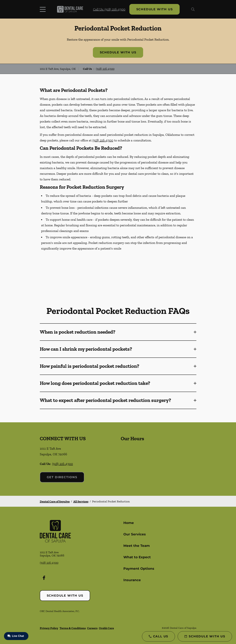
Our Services (135, 534)
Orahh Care (106, 628)
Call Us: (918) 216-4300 (109, 9)
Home (129, 523)
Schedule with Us (155, 9)
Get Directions (62, 477)
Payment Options (139, 569)
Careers (92, 628)
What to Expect (137, 557)
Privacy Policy (49, 628)
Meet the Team (137, 546)
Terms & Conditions (73, 628)
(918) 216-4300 (105, 69)
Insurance (132, 580)
